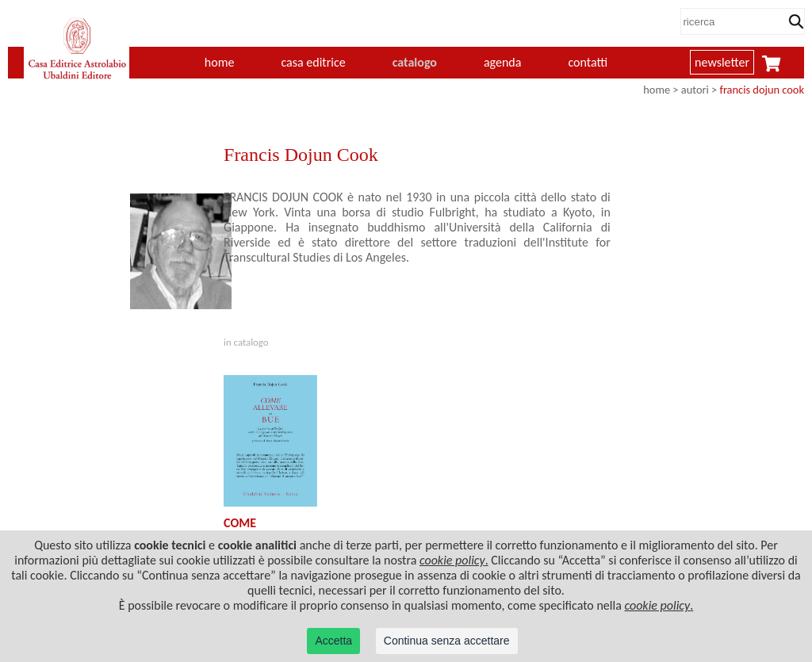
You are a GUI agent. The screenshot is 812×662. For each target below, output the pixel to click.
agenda (503, 62)
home (220, 62)
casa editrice (313, 62)
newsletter (722, 62)
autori (695, 90)
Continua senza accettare (447, 641)
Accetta (333, 641)
